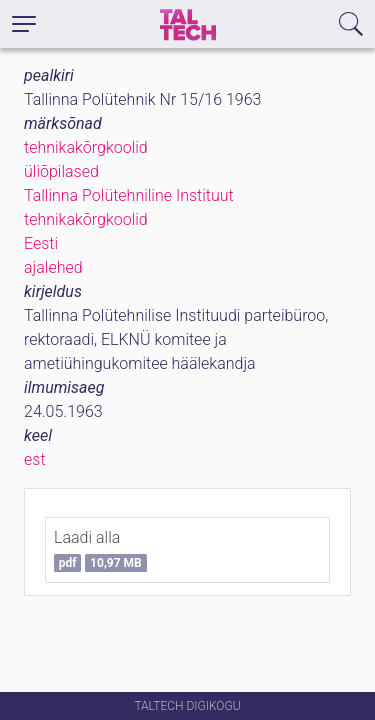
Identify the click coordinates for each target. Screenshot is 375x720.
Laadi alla (100, 550)
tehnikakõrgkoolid (86, 147)
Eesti (41, 243)
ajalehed (53, 267)
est (35, 459)
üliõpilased (61, 171)
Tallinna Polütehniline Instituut (129, 195)
